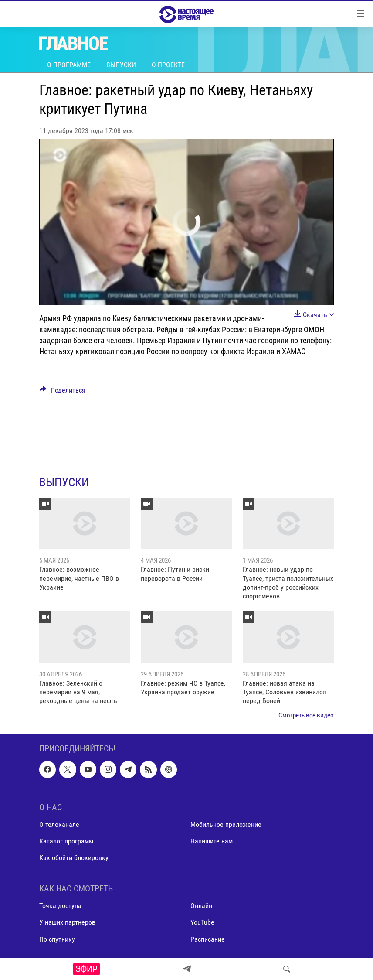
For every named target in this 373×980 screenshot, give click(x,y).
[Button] (63, 392)
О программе (69, 65)
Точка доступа (60, 906)
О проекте (168, 65)
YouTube (202, 923)
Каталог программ (66, 841)
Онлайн (201, 906)
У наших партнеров (67, 923)
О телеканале (59, 825)
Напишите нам (212, 841)
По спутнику (57, 939)
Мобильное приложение (226, 825)
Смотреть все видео (306, 715)
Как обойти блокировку (74, 858)
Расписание (208, 939)
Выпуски (121, 65)
